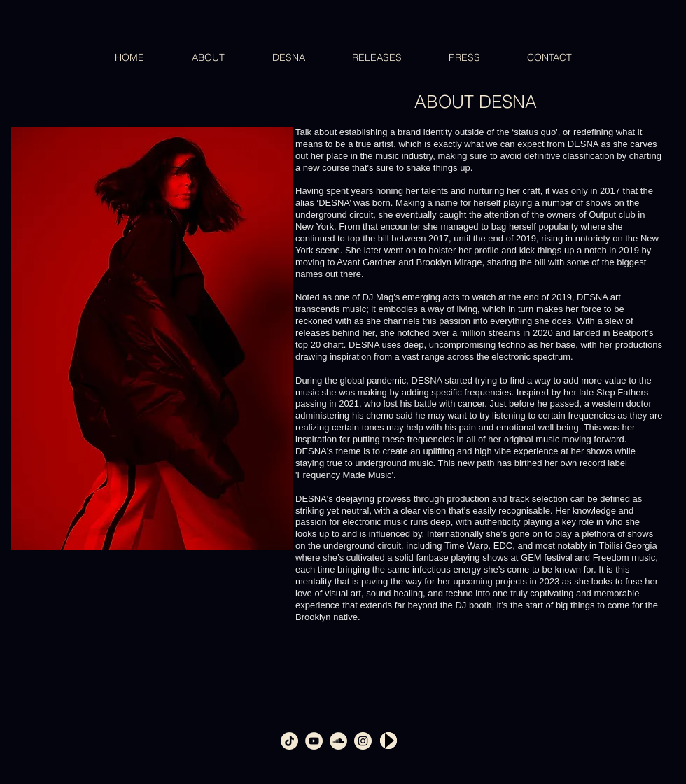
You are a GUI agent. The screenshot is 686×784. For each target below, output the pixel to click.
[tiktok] (289, 741)
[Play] (388, 741)
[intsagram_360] (363, 741)
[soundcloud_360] (338, 741)
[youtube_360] (314, 741)
